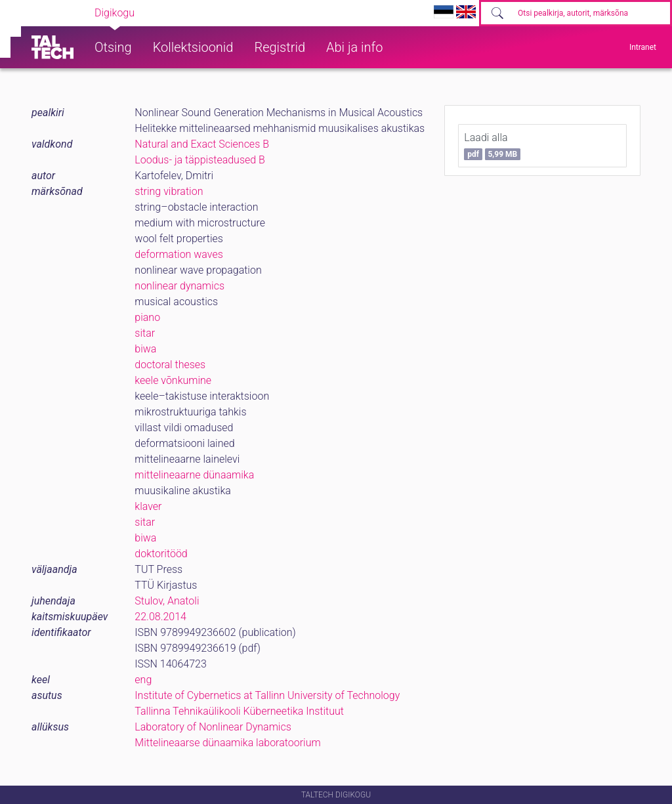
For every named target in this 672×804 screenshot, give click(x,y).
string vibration (169, 191)
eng (143, 680)
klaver (148, 506)
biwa (145, 349)
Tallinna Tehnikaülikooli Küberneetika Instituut (239, 711)
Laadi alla (492, 146)
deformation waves (178, 254)
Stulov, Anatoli (167, 601)
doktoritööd (161, 554)
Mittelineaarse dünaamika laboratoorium (227, 743)
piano (147, 317)
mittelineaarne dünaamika (194, 475)
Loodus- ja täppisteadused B (200, 160)
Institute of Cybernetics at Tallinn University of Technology (267, 695)
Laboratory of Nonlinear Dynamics (213, 727)
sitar (145, 333)
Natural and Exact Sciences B (202, 144)
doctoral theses (170, 365)
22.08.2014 (160, 617)
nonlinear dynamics (179, 286)
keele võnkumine (173, 380)
